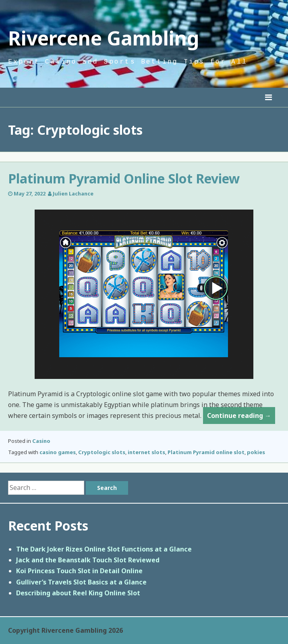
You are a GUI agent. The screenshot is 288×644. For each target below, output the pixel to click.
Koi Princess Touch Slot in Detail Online (79, 571)
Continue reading (241, 417)
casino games (58, 452)
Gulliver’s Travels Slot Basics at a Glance (81, 582)
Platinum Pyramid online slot (206, 452)
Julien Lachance (73, 193)
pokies (256, 452)
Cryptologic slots (102, 452)
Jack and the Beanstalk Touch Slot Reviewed (88, 560)
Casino (41, 441)
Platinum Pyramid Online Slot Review (124, 178)
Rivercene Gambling (104, 38)
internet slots (146, 452)
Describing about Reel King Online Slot (78, 593)
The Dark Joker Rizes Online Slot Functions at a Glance (104, 549)
